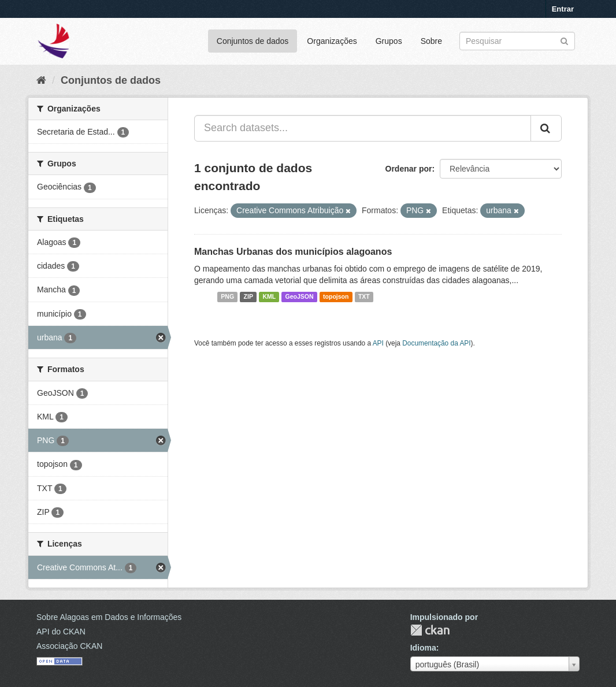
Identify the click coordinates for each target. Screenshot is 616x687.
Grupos (389, 41)
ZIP (248, 297)
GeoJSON (300, 297)
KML (269, 297)
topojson (336, 297)
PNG (227, 297)
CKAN (430, 630)
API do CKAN (61, 632)
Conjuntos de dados (253, 41)
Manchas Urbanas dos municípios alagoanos (293, 252)
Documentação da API (436, 343)
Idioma (423, 648)
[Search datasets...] (363, 128)
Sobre (431, 41)
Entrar (563, 9)
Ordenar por (409, 169)
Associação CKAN (69, 646)
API (378, 343)
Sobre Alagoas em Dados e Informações (109, 617)
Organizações (332, 41)
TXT (364, 297)
